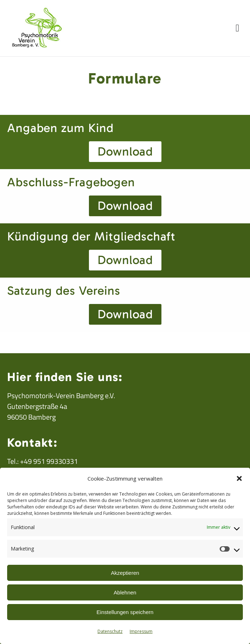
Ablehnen (125, 592)
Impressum (141, 631)
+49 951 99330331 (49, 461)
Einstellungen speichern (125, 612)
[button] (239, 478)
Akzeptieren (125, 573)
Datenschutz (110, 631)
